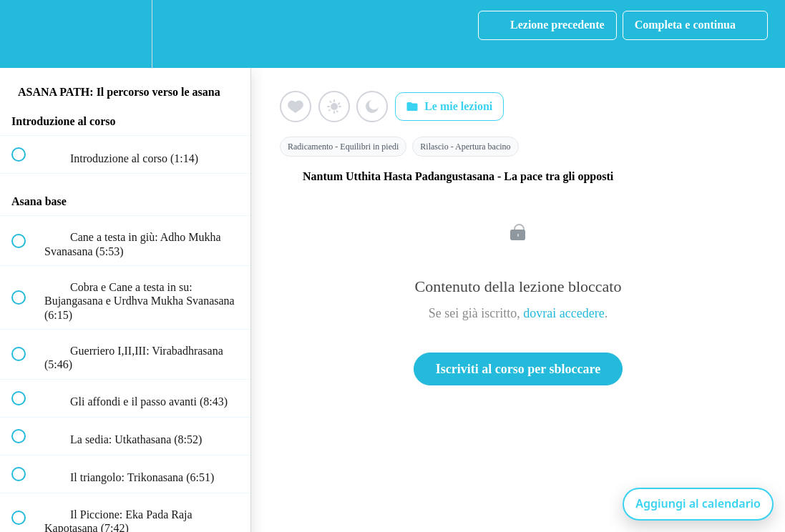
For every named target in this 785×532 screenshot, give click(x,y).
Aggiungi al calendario (698, 503)
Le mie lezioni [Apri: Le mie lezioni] (449, 107)
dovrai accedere (564, 313)
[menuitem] (125, 34)
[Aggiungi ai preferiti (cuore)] (296, 107)
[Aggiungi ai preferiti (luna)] (372, 107)
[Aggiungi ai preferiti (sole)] (334, 107)
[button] (26, 34)
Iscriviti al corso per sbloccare (518, 369)
